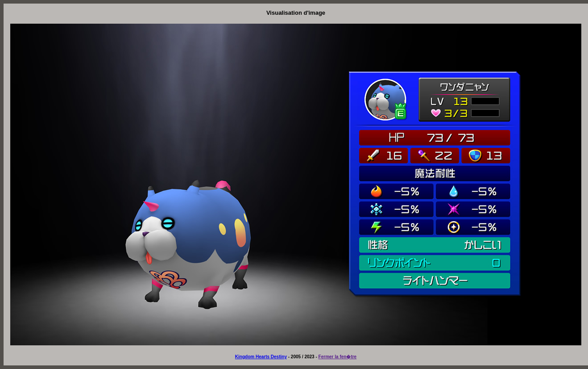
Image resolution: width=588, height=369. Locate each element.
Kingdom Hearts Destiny (261, 357)
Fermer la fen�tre (338, 357)
